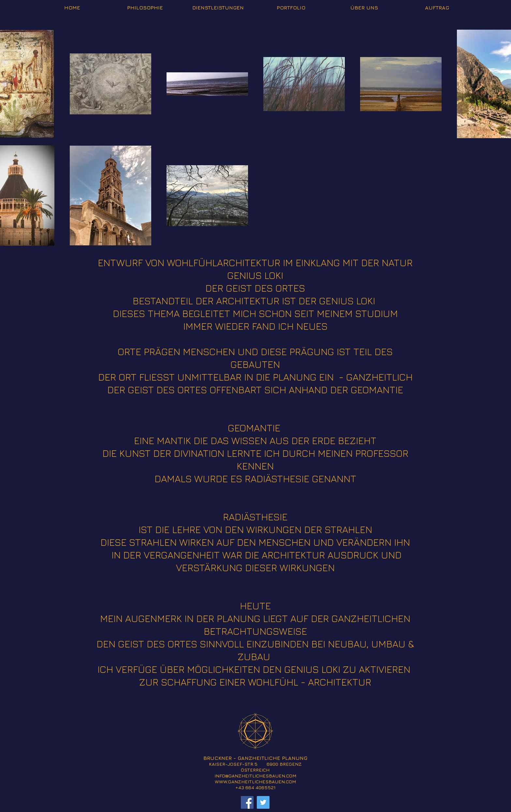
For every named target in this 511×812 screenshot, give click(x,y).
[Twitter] (263, 802)
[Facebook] (247, 802)
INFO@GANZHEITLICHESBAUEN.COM (255, 776)
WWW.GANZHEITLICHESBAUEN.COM (255, 782)
